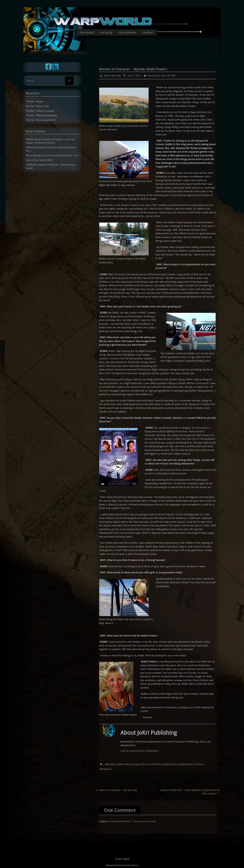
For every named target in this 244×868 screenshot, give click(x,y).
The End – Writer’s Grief (37, 106)
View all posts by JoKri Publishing (141, 751)
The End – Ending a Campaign (40, 111)
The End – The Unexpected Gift (41, 120)
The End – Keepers (35, 102)
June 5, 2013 (136, 75)
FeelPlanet (31, 165)
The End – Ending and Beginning (41, 115)
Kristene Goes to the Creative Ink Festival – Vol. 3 (56, 156)
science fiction (158, 764)
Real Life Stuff (173, 75)
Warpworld (115, 769)
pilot (146, 764)
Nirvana (121, 865)
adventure (111, 764)
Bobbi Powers (126, 764)
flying (139, 764)
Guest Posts (157, 75)
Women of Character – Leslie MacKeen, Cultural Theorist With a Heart (193, 792)
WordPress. (133, 865)
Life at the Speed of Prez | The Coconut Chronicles (132, 821)
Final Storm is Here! (43, 160)
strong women (175, 764)
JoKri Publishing (113, 75)
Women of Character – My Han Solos (118, 790)
